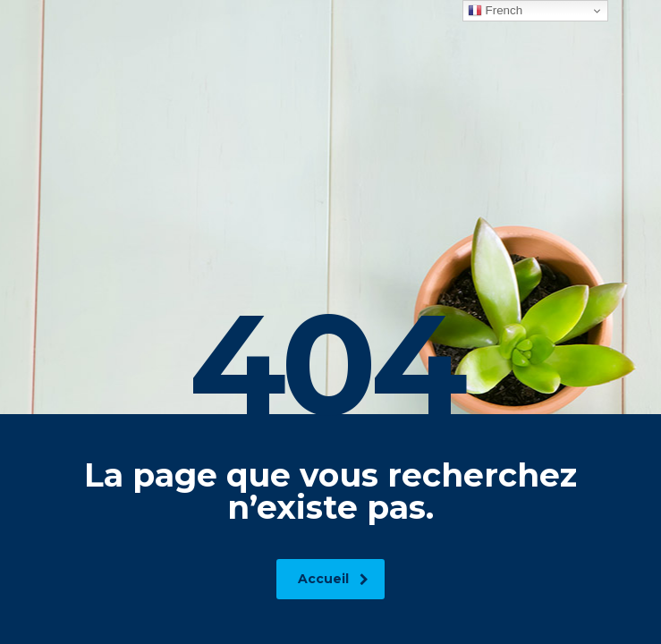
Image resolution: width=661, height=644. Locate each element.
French (495, 11)
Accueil (333, 579)
